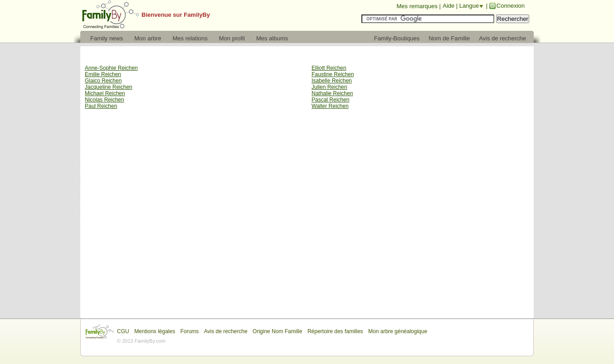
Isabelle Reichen (332, 81)
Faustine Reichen (333, 74)
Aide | (451, 6)
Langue (469, 6)
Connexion (511, 6)
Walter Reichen (330, 106)
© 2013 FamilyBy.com (141, 341)
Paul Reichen (101, 106)
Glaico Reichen (103, 81)
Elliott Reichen (329, 68)
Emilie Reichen (103, 74)
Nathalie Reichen (332, 93)
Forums (190, 331)
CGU (123, 331)
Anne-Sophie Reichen (111, 68)
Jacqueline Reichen (109, 87)
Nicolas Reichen (105, 100)
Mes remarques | (418, 6)
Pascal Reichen (330, 100)
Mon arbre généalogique (398, 331)
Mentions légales (155, 331)
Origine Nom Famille (277, 331)
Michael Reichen (105, 93)
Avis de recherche (226, 331)
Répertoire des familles (335, 331)
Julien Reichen (329, 87)
